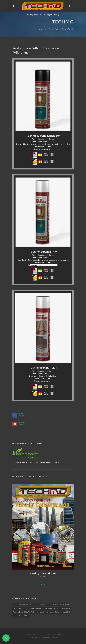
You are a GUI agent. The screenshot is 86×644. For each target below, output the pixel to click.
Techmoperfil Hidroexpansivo (24, 604)
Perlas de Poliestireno (35, 608)
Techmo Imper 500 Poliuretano (42, 612)
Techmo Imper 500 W (21, 612)
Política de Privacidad (50, 638)
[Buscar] (69, 6)
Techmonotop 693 (43, 604)
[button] (41, 584)
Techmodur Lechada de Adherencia (57, 608)
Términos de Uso (34, 638)
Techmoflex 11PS (19, 608)
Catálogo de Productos (43, 573)
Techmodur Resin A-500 (60, 604)
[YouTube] (15, 424)
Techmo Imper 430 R (21, 616)
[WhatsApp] (6, 638)
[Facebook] (15, 415)
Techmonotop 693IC (62, 612)
